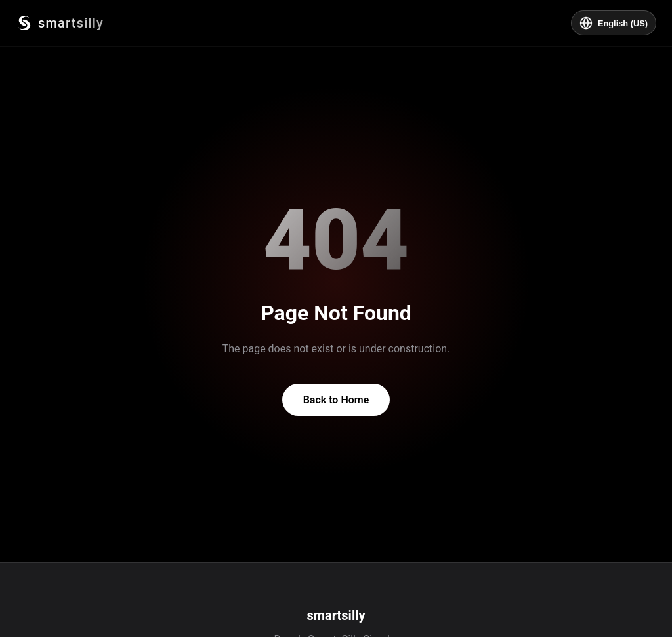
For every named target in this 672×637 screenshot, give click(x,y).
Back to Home (336, 400)
